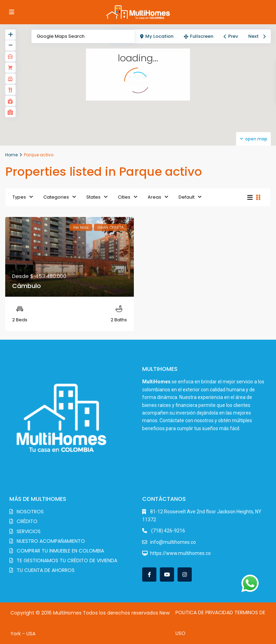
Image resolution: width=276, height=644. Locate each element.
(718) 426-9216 (168, 531)
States (93, 197)
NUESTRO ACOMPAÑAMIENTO (51, 541)
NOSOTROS (30, 512)
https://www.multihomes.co (180, 553)
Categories (56, 197)
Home (11, 155)
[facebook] (149, 575)
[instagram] (185, 575)
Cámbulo (27, 286)
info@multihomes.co (173, 542)
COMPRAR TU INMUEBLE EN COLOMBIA (60, 551)
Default (187, 197)
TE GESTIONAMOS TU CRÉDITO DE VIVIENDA (67, 560)
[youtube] (167, 575)
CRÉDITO (27, 521)
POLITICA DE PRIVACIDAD (204, 612)
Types (19, 197)
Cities (124, 197)
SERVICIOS (29, 531)
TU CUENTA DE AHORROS (46, 570)
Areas (154, 197)
